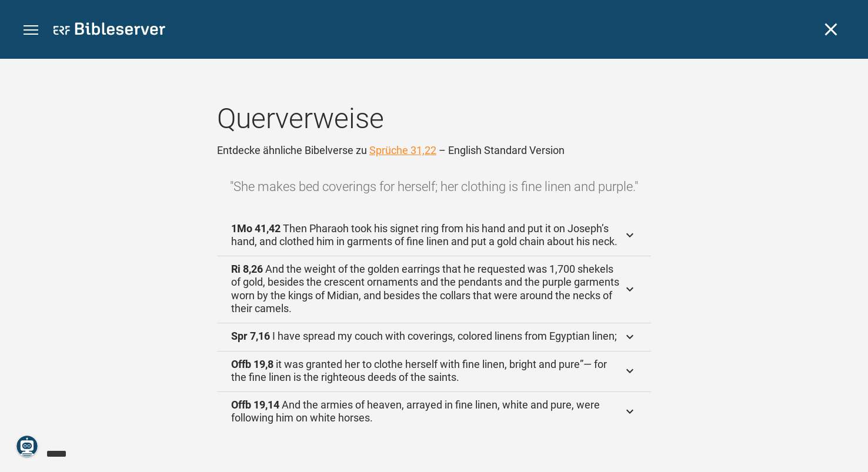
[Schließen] (831, 29)
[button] (31, 30)
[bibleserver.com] (109, 31)
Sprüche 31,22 (403, 150)
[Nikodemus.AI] (27, 446)
